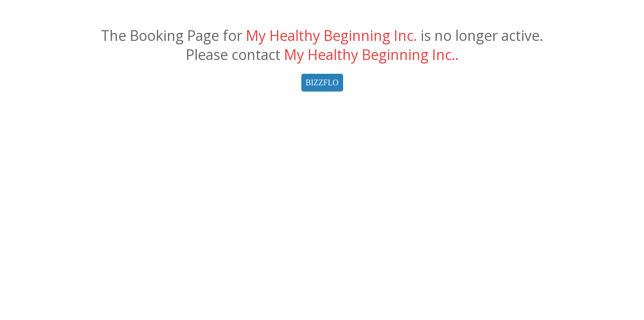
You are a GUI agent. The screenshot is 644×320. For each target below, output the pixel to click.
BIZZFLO (322, 83)
